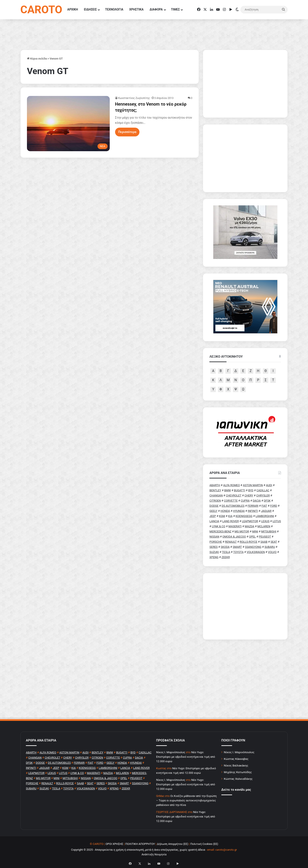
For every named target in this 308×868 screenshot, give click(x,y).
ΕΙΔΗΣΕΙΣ (90, 9)
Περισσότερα (127, 132)
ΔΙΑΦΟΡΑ (156, 9)
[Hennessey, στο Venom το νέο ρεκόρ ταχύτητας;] (68, 124)
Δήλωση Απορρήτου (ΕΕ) (173, 844)
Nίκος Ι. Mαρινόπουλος (171, 752)
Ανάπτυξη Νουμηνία (154, 854)
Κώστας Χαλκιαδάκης (238, 779)
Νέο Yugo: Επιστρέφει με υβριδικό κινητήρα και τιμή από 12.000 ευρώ (186, 757)
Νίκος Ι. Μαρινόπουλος (239, 752)
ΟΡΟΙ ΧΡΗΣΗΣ (114, 844)
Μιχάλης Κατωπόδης (238, 772)
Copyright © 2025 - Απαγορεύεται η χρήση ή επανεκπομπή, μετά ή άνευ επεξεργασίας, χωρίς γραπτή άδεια (138, 850)
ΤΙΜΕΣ (175, 9)
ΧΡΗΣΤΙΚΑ (136, 9)
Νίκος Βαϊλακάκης (236, 765)
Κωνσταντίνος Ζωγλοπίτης (134, 98)
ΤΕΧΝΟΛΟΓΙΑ (114, 9)
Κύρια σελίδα (37, 59)
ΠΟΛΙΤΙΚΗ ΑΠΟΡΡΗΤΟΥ (140, 844)
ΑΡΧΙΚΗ (73, 9)
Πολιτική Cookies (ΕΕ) (204, 844)
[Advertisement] (245, 606)
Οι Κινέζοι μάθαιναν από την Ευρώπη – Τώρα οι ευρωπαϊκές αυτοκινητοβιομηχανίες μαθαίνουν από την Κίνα (186, 800)
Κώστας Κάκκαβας (236, 759)
